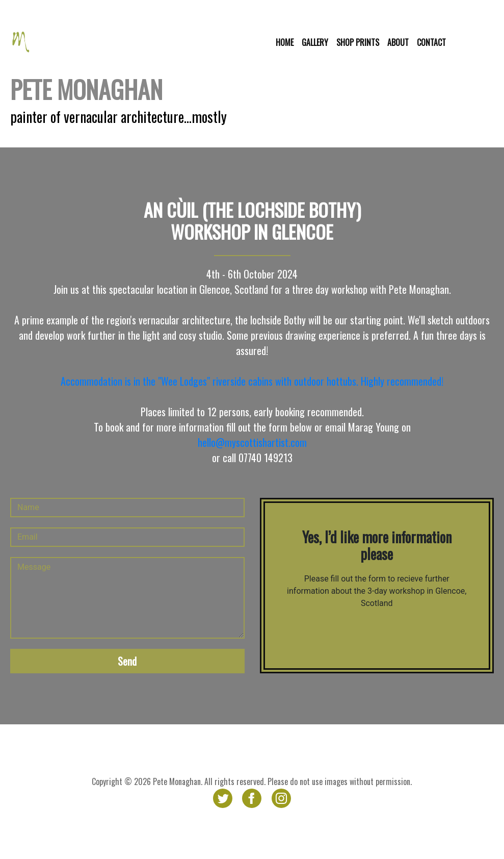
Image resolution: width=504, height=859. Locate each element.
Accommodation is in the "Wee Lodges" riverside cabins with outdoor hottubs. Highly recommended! (252, 381)
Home (285, 42)
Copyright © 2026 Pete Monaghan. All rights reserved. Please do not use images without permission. (252, 781)
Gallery (315, 42)
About (398, 42)
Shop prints (358, 42)
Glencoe (476, 42)
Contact (431, 42)
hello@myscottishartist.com (252, 442)
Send (127, 661)
